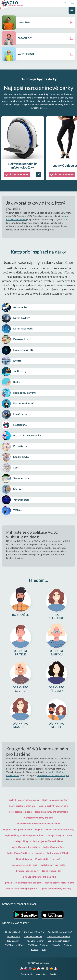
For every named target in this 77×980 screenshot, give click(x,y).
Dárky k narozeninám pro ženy (24, 800)
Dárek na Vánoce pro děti (58, 937)
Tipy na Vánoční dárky (34, 941)
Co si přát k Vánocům (34, 932)
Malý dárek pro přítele (21, 812)
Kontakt (53, 974)
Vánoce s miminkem (33, 937)
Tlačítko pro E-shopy (38, 945)
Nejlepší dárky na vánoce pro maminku (24, 836)
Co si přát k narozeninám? (60, 932)
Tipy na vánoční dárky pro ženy (56, 889)
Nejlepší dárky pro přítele (60, 836)
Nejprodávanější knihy (58, 853)
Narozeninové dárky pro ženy (39, 818)
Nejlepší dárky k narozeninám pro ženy (55, 830)
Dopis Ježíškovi (13, 932)
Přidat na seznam (19, 175)
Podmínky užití (27, 974)
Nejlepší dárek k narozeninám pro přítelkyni (38, 824)
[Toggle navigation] (73, 4)
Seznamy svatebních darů (25, 865)
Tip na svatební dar (51, 871)
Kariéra (34, 950)
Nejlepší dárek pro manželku (17, 830)
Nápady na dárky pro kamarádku (51, 812)
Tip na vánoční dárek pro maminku (38, 877)
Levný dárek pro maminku (22, 806)
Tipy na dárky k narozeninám (59, 883)
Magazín (56, 945)
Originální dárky (24, 859)
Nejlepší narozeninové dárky (26, 847)
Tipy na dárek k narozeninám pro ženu (22, 883)
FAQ (44, 950)
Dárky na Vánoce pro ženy (55, 800)
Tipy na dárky (13, 941)
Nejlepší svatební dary (54, 847)
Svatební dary (13, 937)
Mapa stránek (41, 974)
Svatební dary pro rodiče (53, 865)
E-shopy (68, 945)
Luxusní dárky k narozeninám (53, 806)
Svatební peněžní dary (27, 871)
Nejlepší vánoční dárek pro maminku (26, 853)
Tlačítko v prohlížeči (15, 945)
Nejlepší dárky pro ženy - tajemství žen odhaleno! (39, 841)
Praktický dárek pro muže (48, 859)
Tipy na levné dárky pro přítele (21, 889)
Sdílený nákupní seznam (59, 941)
